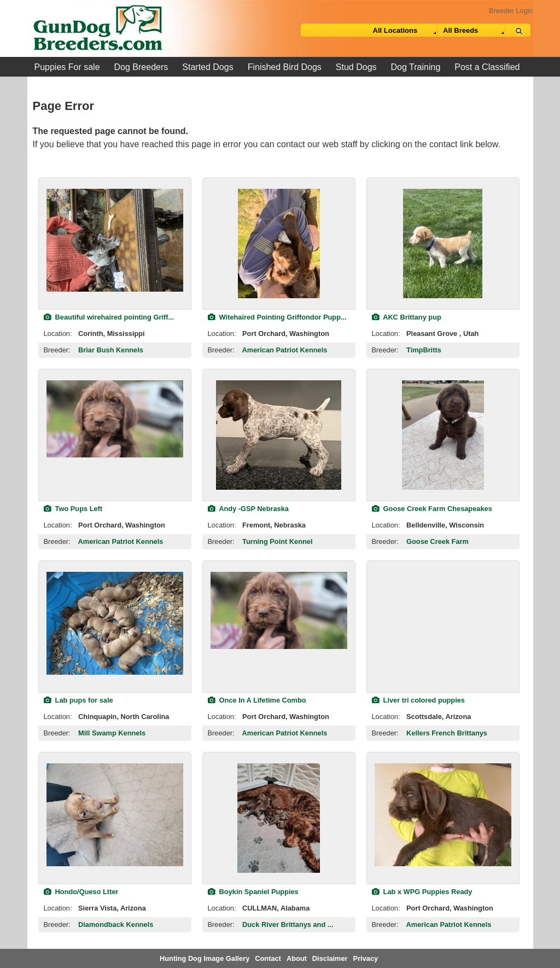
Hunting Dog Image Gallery (205, 958)
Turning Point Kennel (277, 541)
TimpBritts (424, 350)
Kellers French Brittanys (447, 733)
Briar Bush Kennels (111, 350)
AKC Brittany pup (407, 317)
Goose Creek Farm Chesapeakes (432, 509)
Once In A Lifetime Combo (257, 700)
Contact (268, 958)
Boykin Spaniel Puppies (253, 892)
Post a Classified (487, 67)
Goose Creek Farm (437, 541)
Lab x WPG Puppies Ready (422, 892)
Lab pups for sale (78, 700)
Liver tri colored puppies (418, 700)
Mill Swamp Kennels (112, 733)
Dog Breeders (141, 67)
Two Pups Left (73, 509)
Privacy (366, 958)
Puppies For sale (67, 67)
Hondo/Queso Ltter (81, 892)
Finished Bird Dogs (285, 67)
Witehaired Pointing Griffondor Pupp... (277, 317)
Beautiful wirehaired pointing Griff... (109, 317)
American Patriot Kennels (285, 350)
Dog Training (416, 67)
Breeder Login (511, 11)
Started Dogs (208, 67)
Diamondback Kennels (116, 924)
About (297, 958)
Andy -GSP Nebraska (248, 509)
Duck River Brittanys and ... (288, 924)
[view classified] (115, 240)
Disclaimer (330, 958)
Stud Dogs (356, 67)
